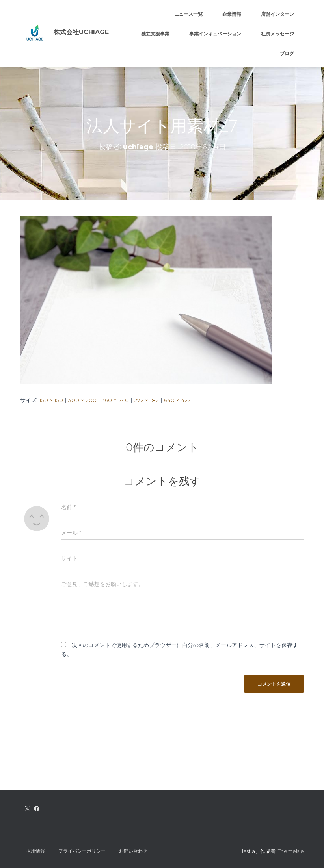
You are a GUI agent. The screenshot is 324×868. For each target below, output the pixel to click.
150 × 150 (51, 400)
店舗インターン (277, 14)
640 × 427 (177, 400)
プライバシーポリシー (82, 851)
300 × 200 (82, 400)
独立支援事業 (155, 34)
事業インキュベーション (215, 34)
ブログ (287, 53)
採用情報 (35, 851)
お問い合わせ (133, 851)
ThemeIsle (291, 851)
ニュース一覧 (188, 14)
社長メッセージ (277, 34)
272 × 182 (146, 400)
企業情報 (232, 14)
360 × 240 (115, 400)
